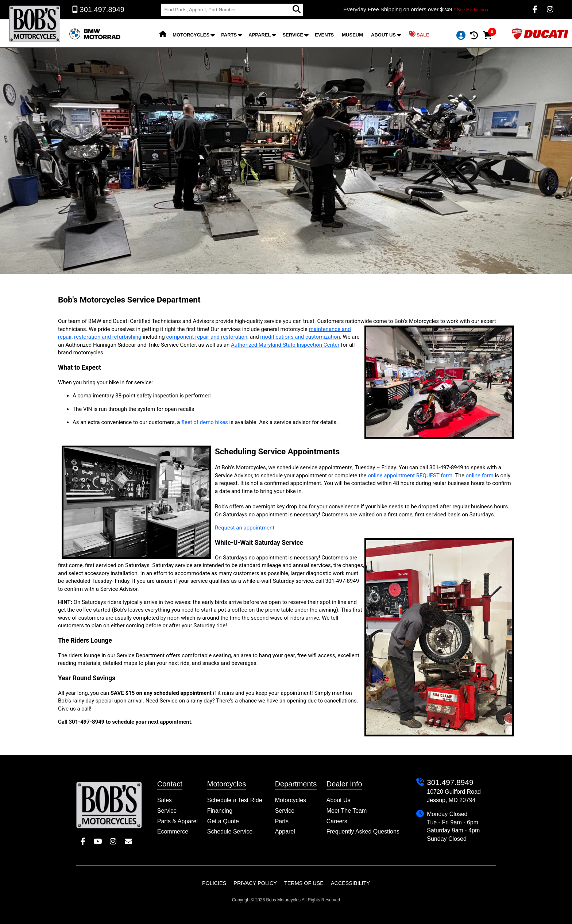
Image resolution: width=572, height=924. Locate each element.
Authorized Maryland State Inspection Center (285, 345)
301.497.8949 (450, 782)
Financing (220, 811)
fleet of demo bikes (205, 422)
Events (324, 35)
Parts (229, 35)
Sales (165, 800)
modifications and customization (300, 337)
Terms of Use (304, 883)
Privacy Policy (255, 883)
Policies (214, 883)
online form (480, 476)
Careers (337, 821)
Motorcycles (191, 35)
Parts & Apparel (177, 821)
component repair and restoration (206, 337)
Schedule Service (230, 831)
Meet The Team (347, 811)
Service (293, 35)
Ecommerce (173, 831)
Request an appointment (245, 528)
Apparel (260, 35)
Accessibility (350, 883)
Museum (352, 35)
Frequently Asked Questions (363, 831)
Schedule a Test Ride (235, 800)
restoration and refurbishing (108, 337)
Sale (419, 34)
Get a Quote (223, 821)
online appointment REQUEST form (410, 476)
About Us (383, 35)
